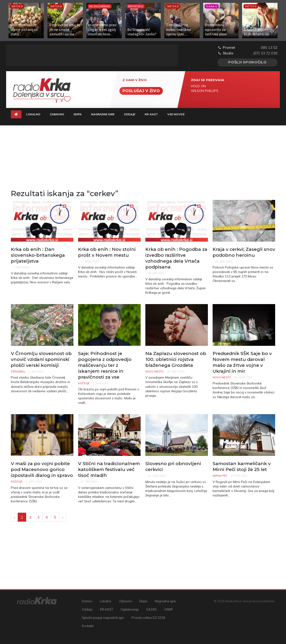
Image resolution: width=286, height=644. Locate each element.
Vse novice (176, 114)
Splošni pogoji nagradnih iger (103, 618)
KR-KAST (151, 114)
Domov (87, 601)
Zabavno (57, 114)
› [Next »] (63, 517)
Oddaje (130, 114)
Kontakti (88, 626)
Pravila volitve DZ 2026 (148, 618)
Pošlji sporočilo (247, 62)
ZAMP (169, 609)
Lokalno (33, 114)
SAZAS (151, 609)
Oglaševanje (130, 609)
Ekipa (78, 114)
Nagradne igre (103, 114)
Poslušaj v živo (141, 91)
